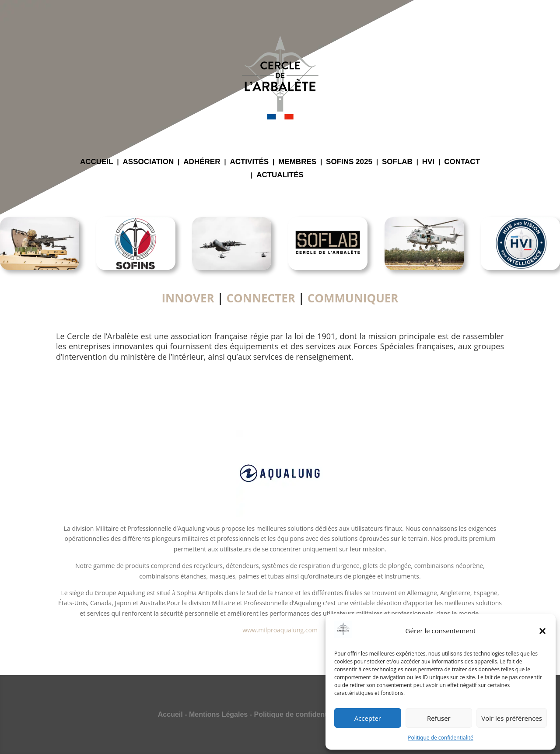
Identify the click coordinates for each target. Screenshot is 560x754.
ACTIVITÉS (249, 162)
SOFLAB (397, 162)
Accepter (368, 718)
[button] (542, 631)
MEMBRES (297, 162)
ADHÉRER (202, 162)
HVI (428, 162)
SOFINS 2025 (349, 162)
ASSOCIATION (149, 162)
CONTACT (462, 162)
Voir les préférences (512, 718)
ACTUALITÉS (280, 175)
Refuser (439, 718)
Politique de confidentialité (440, 738)
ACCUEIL (97, 162)
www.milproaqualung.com (280, 630)
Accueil (170, 714)
